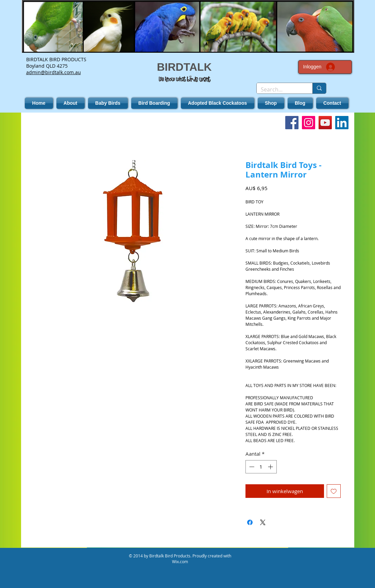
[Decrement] (251, 467)
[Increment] (271, 467)
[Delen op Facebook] (250, 522)
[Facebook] (292, 123)
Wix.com (180, 561)
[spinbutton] (261, 467)
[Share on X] (263, 522)
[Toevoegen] (334, 491)
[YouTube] (325, 123)
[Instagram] (309, 123)
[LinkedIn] (342, 123)
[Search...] (280, 89)
